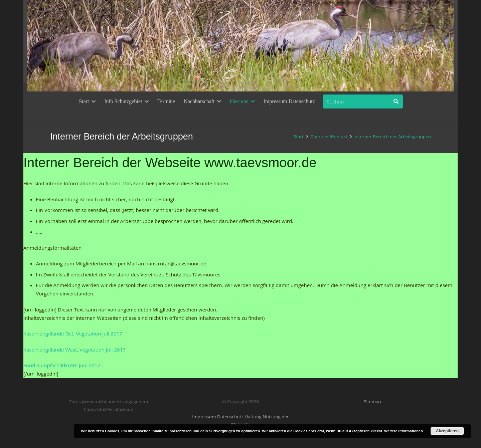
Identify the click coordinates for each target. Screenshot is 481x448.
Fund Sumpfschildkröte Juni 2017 (62, 365)
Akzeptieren (447, 431)
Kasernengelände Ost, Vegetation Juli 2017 (73, 333)
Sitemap (372, 402)
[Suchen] (363, 101)
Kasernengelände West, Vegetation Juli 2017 (74, 350)
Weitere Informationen (404, 431)
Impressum (204, 417)
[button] (92, 101)
